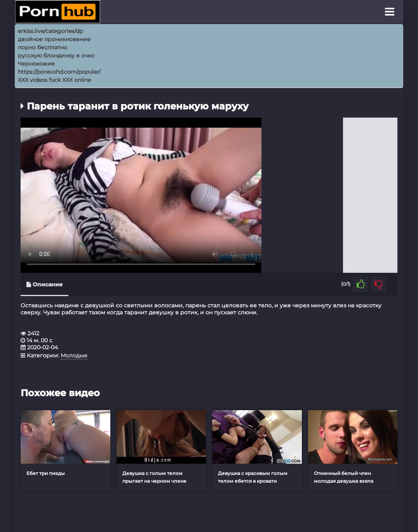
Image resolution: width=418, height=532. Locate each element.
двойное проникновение (54, 39)
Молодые (74, 355)
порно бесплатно (43, 47)
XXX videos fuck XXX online (54, 80)
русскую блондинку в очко (56, 55)
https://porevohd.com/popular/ (59, 72)
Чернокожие (36, 64)
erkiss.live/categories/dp (50, 31)
